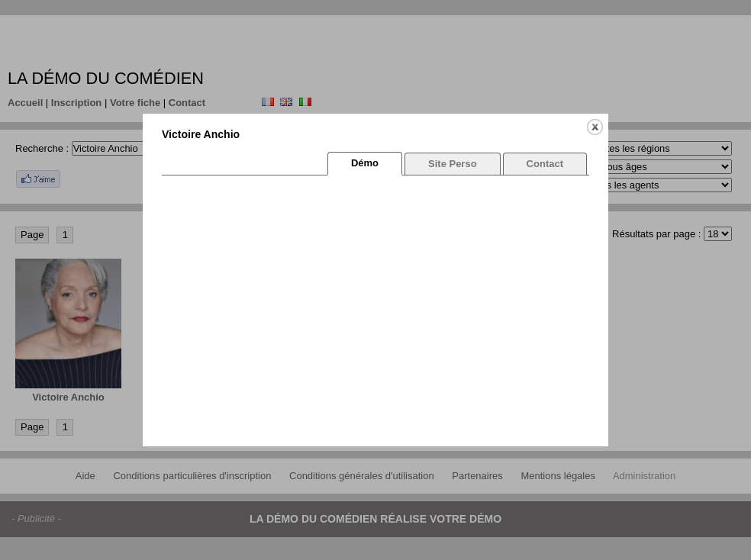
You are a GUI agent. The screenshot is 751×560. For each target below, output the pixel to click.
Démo (365, 163)
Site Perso (453, 164)
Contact (545, 164)
